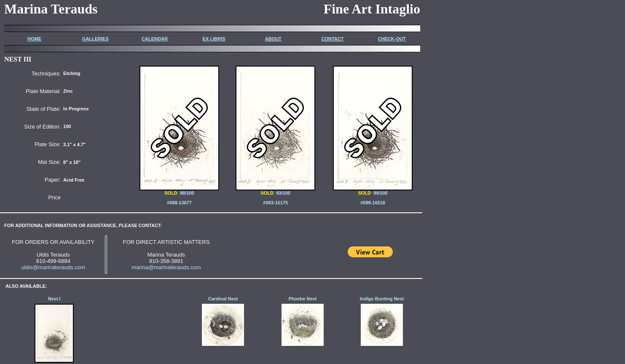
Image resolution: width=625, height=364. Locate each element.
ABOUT (273, 39)
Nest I (54, 299)
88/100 (187, 193)
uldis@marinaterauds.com (53, 267)
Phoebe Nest (303, 299)
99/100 (373, 191)
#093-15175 (275, 203)
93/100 (275, 191)
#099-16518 (373, 203)
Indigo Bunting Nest (382, 299)
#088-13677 (179, 203)
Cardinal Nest (223, 299)
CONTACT (332, 39)
